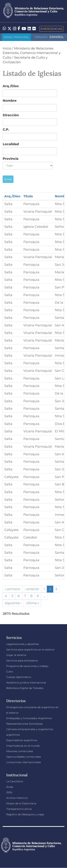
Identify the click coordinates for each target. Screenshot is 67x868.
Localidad (11, 144)
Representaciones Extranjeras (24, 724)
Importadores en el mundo (23, 746)
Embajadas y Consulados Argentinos (29, 718)
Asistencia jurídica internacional (26, 683)
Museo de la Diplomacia (21, 803)
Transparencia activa (19, 809)
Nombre (10, 101)
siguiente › (13, 603)
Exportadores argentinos (22, 740)
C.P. (6, 130)
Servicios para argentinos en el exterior (30, 650)
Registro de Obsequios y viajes (25, 814)
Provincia (11, 159)
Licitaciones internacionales (24, 762)
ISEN (9, 792)
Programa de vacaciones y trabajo (27, 666)
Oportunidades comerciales (24, 757)
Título (28, 196)
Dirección (11, 115)
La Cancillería (15, 781)
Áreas (10, 787)
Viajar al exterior (16, 655)
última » (33, 603)
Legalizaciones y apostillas (23, 644)
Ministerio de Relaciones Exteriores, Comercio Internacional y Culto (32, 53)
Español (57, 37)
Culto (10, 672)
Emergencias (51, 29)
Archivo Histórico (17, 798)
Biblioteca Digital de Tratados (25, 688)
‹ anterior (32, 589)
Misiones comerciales (20, 751)
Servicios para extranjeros (22, 661)
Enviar (8, 179)
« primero (13, 589)
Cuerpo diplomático (19, 677)
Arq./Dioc (11, 86)
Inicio (7, 48)
